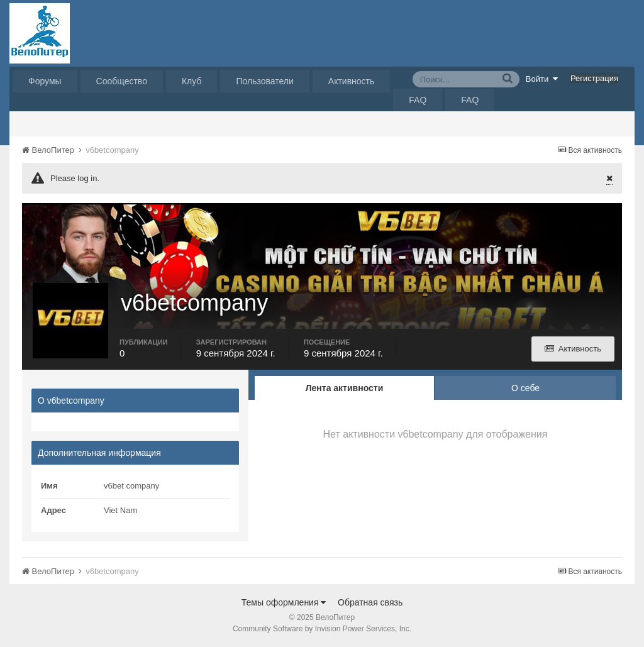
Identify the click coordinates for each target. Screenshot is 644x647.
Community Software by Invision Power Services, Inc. (322, 629)
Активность (352, 81)
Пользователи (264, 81)
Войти (542, 79)
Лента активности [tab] (345, 388)
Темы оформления (284, 602)
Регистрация (594, 78)
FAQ (418, 100)
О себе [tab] (525, 388)
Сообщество (122, 81)
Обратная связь (370, 602)
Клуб (192, 81)
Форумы (45, 81)
